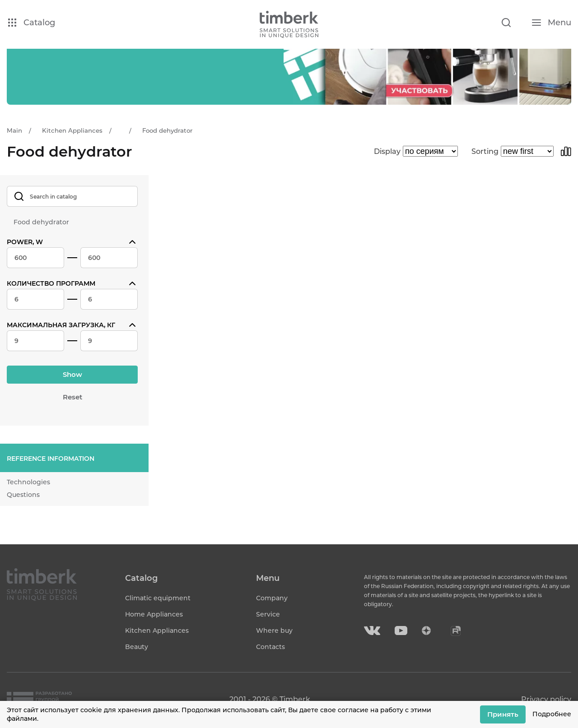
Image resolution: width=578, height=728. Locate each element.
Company (272, 598)
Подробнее (552, 714)
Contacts (270, 647)
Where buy (274, 631)
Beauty (137, 647)
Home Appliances (154, 614)
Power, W (25, 242)
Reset (72, 397)
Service (268, 614)
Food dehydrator (41, 222)
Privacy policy (546, 699)
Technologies (28, 482)
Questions (23, 495)
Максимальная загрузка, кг (61, 325)
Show (72, 374)
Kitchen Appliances (157, 631)
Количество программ (51, 283)
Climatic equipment (158, 598)
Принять (503, 714)
